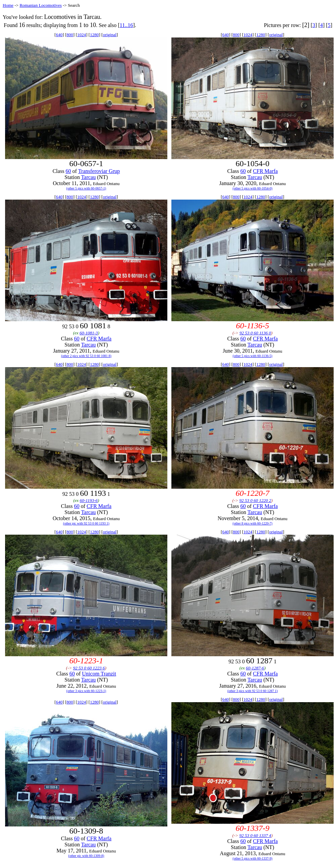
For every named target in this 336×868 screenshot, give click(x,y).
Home (8, 5)
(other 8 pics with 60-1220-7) (253, 523)
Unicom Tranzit (99, 674)
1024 (81, 35)
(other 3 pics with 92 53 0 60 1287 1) (253, 691)
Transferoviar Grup (99, 171)
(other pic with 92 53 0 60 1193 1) (86, 523)
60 (68, 171)
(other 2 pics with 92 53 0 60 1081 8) (86, 356)
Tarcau (88, 177)
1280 (94, 35)
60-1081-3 (89, 333)
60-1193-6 (89, 500)
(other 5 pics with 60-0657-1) (86, 188)
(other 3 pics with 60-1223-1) (86, 691)
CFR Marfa (265, 171)
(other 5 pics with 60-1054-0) (253, 188)
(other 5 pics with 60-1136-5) (252, 356)
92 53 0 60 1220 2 (255, 500)
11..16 (126, 25)
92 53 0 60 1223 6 (89, 668)
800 (70, 35)
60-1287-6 (255, 668)
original (110, 35)
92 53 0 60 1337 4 (255, 835)
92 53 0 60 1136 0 (255, 333)
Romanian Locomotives (41, 5)
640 (59, 35)
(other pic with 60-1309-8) (86, 856)
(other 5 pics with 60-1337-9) (253, 858)
